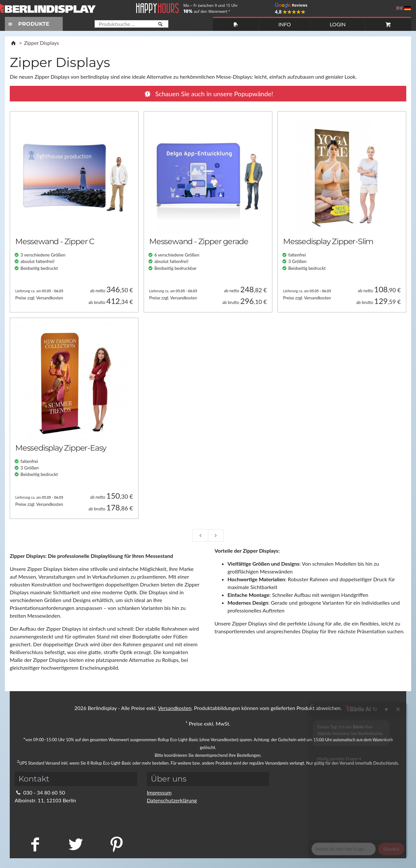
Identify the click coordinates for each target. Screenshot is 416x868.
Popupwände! (208, 94)
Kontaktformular (38, 816)
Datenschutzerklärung (172, 800)
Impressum (159, 792)
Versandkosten (175, 708)
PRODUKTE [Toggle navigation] (28, 24)
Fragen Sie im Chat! (381, 854)
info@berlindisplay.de (43, 808)
